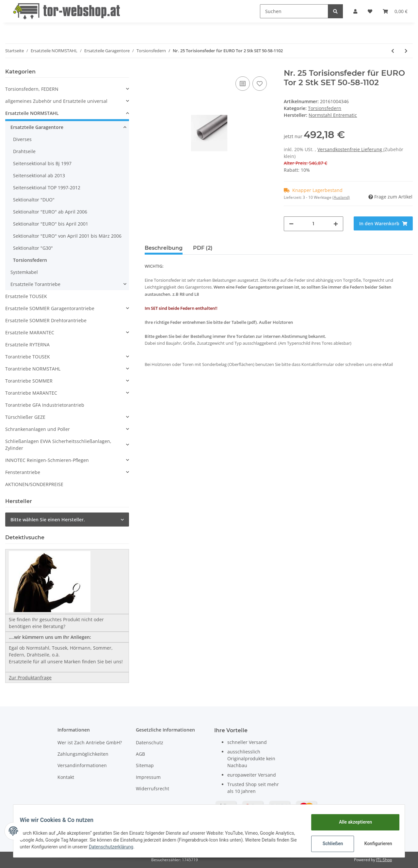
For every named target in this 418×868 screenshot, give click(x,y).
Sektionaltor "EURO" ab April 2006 (50, 212)
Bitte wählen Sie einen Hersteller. (48, 520)
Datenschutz (150, 742)
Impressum (148, 777)
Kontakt (66, 777)
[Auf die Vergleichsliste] (243, 84)
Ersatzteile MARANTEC (30, 332)
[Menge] (313, 224)
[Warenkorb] (395, 11)
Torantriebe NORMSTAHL (33, 369)
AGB (140, 754)
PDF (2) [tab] (203, 248)
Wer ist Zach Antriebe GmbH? (90, 742)
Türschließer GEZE (25, 417)
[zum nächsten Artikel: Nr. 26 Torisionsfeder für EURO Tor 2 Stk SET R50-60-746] (406, 51)
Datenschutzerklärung (151, 847)
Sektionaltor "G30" (33, 248)
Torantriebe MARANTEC (31, 393)
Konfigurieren (375, 844)
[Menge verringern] (291, 224)
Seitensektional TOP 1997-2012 (47, 188)
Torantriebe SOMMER (29, 381)
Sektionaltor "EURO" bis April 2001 (51, 224)
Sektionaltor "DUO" (34, 200)
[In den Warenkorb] (383, 223)
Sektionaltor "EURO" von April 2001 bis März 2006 (67, 236)
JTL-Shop (384, 860)
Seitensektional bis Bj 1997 (42, 163)
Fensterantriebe (23, 472)
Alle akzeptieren (351, 822)
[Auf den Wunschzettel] (260, 84)
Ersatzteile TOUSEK (26, 296)
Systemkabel (24, 272)
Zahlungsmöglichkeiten (83, 754)
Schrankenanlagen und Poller (38, 429)
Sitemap (145, 765)
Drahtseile (24, 151)
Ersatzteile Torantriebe (35, 284)
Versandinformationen (82, 765)
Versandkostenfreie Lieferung (350, 149)
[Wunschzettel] (370, 11)
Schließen (329, 844)
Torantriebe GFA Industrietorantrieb (45, 405)
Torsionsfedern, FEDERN (32, 89)
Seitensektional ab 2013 (39, 175)
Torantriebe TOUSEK (28, 357)
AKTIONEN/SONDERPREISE (34, 484)
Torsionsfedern (325, 108)
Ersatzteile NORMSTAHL (32, 113)
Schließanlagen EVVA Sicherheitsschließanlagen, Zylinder (58, 445)
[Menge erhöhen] (336, 224)
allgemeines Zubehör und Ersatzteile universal (56, 101)
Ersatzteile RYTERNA (27, 345)
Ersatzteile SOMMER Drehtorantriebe (46, 320)
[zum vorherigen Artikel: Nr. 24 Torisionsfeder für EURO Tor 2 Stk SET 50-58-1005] (393, 51)
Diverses (22, 139)
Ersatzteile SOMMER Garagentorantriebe (50, 308)
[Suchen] (294, 11)
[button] (355, 11)
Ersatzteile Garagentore (37, 127)
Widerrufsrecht (153, 789)
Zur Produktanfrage (30, 678)
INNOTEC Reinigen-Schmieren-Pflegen (47, 460)
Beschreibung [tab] (164, 248)
